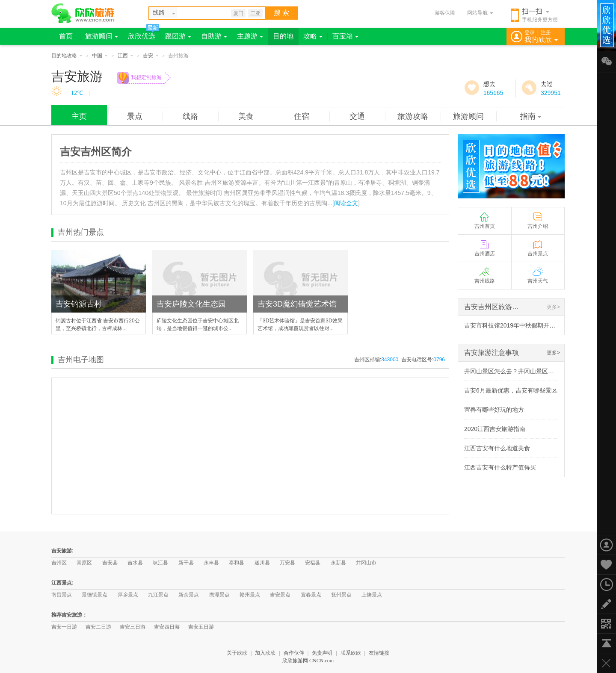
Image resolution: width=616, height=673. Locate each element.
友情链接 (379, 653)
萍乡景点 (128, 595)
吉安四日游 (167, 627)
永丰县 (211, 563)
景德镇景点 (95, 595)
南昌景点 (62, 595)
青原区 (84, 563)
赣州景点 (250, 595)
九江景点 (158, 595)
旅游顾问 (102, 36)
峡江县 (160, 563)
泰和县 (237, 563)
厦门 (238, 13)
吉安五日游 (201, 627)
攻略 (313, 36)
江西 (126, 56)
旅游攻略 (413, 116)
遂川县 (262, 563)
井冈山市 (366, 563)
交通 (357, 116)
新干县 (186, 563)
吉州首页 (485, 220)
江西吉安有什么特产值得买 (500, 467)
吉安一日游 (64, 627)
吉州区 (59, 563)
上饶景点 (372, 595)
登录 (530, 32)
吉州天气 (538, 275)
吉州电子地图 (81, 360)
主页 (79, 116)
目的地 (283, 36)
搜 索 (281, 13)
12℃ (77, 93)
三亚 (255, 13)
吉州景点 (538, 248)
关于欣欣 (237, 653)
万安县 (287, 563)
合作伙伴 (294, 653)
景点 (135, 116)
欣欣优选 (142, 36)
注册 (546, 32)
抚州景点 (341, 595)
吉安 (151, 56)
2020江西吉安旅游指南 (495, 429)
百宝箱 (345, 36)
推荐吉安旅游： (69, 615)
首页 (66, 36)
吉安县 (110, 563)
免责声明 (322, 653)
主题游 (250, 36)
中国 (100, 56)
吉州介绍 (538, 220)
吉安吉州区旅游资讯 (495, 307)
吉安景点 (280, 595)
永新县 (338, 563)
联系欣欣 (351, 653)
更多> (553, 307)
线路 (190, 116)
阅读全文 (346, 203)
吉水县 (135, 563)
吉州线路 (485, 275)
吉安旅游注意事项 (492, 353)
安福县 (313, 563)
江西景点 (62, 583)
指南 (531, 116)
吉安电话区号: (423, 360)
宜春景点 (311, 595)
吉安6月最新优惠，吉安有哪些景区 (511, 390)
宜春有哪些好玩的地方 (494, 410)
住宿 (302, 116)
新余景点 (189, 595)
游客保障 (445, 13)
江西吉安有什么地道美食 (497, 448)
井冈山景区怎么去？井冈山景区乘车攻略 (518, 371)
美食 (246, 116)
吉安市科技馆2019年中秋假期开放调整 (516, 325)
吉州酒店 (485, 248)
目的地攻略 (67, 56)
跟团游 (178, 36)
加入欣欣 (265, 653)
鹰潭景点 (219, 595)
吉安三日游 (133, 627)
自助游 (214, 36)
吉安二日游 (98, 627)
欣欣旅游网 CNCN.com (308, 661)
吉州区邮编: (376, 360)
